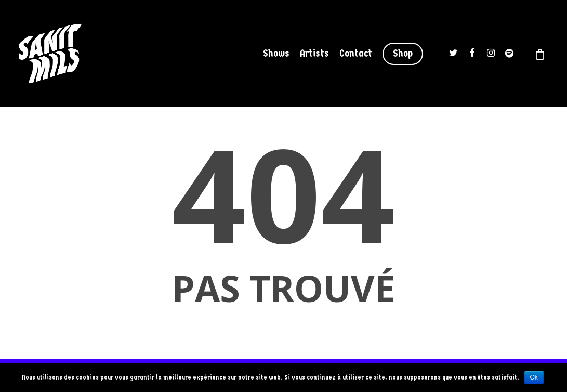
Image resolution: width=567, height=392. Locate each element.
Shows (276, 53)
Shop (403, 53)
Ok (534, 377)
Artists (314, 53)
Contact (356, 53)
